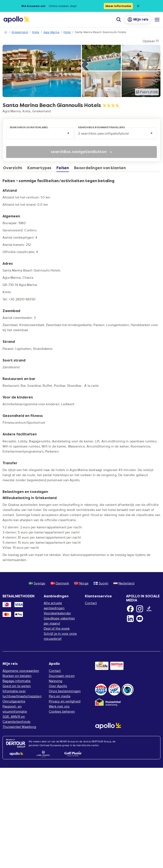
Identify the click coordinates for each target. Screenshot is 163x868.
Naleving (56, 681)
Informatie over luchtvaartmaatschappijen (22, 694)
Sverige (37, 583)
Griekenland (20, 32)
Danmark (60, 583)
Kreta (36, 32)
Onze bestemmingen (65, 691)
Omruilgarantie (14, 701)
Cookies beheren (62, 711)
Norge (81, 583)
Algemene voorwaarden (21, 671)
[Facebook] (130, 609)
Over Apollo (58, 686)
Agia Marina (51, 32)
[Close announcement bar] (138, 6)
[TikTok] (149, 609)
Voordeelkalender (57, 613)
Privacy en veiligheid (65, 701)
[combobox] (40, 133)
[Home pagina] (16, 20)
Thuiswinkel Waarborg (19, 727)
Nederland (124, 583)
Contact (91, 603)
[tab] (14, 169)
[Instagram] (140, 609)
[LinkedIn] (130, 619)
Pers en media (60, 696)
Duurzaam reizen (62, 676)
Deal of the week (57, 628)
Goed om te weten (17, 686)
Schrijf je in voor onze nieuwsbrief (60, 636)
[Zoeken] (119, 20)
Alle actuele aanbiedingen (54, 605)
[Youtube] (140, 619)
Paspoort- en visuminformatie (15, 709)
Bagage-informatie (17, 681)
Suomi (101, 583)
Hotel (67, 32)
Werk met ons (59, 706)
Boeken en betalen (17, 676)
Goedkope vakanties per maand (59, 621)
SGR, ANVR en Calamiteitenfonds (16, 719)
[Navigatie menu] (157, 20)
